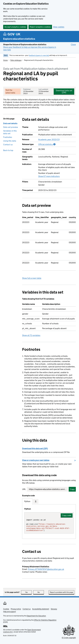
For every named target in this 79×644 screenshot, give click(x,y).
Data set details (10, 123)
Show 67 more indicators (49, 176)
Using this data (10, 141)
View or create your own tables (36, 460)
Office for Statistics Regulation (45, 620)
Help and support (10, 612)
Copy (72, 489)
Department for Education (36, 616)
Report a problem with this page (61, 592)
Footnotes (8, 137)
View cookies (59, 27)
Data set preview (11, 127)
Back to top (8, 150)
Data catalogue (16, 60)
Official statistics (47, 144)
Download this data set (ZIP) (35, 448)
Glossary (54, 609)
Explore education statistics (19, 39)
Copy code (67, 515)
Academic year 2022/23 (49, 139)
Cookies (6, 609)
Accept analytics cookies (15, 27)
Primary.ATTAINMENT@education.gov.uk (46, 569)
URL (24, 489)
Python (27, 501)
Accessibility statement (41, 609)
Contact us (8, 145)
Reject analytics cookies (40, 27)
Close (73, 44)
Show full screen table (32, 278)
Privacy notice (16, 609)
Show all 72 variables (31, 335)
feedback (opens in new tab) (39, 55)
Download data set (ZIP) (64, 92)
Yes (28, 592)
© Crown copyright (69, 638)
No (41, 592)
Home (5, 60)
